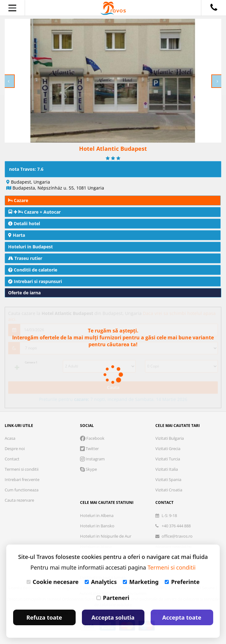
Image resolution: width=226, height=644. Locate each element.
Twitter (89, 449)
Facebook (92, 438)
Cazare (18, 200)
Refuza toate (44, 617)
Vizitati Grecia (168, 449)
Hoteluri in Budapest (30, 247)
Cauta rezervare (19, 500)
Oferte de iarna (24, 293)
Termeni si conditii (22, 469)
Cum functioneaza (22, 490)
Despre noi (15, 449)
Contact (12, 459)
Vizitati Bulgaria (170, 438)
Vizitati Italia (167, 469)
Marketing (141, 582)
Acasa (10, 438)
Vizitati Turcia (168, 459)
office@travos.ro (174, 536)
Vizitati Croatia (169, 490)
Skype (88, 469)
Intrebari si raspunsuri (35, 281)
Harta (17, 235)
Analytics (101, 582)
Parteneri (113, 598)
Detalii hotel (24, 223)
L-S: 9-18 (166, 515)
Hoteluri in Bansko (97, 526)
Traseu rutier (25, 258)
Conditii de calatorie (33, 270)
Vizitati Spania (168, 479)
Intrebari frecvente (22, 479)
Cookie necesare (53, 582)
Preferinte (182, 582)
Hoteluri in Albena (97, 515)
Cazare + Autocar (34, 212)
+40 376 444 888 (173, 526)
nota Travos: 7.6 (26, 169)
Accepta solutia (113, 617)
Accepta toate (182, 617)
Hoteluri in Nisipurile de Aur (106, 536)
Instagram (92, 459)
